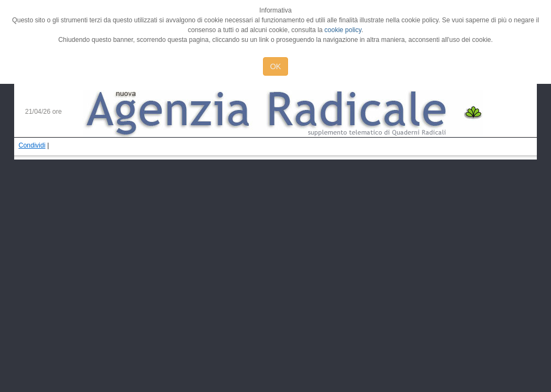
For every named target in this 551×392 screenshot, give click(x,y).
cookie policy (343, 30)
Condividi (32, 145)
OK (275, 66)
